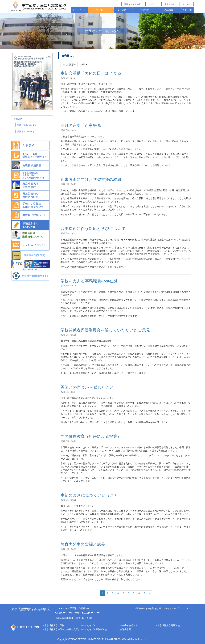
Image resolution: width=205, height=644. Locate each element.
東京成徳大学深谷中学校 (94, 629)
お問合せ (188, 10)
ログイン (187, 608)
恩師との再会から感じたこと (87, 387)
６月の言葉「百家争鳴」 (83, 125)
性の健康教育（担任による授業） (91, 436)
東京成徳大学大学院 (54, 625)
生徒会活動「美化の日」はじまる (91, 73)
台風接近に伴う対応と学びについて (93, 229)
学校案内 (101, 10)
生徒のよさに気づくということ (89, 495)
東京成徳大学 (89, 625)
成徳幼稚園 (125, 629)
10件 (84, 64)
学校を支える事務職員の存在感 (89, 281)
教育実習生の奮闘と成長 (83, 544)
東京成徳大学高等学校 (168, 625)
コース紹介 (123, 10)
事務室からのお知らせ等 (149, 608)
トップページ (79, 10)
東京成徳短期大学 (129, 625)
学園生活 (144, 10)
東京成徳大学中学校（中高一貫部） (62, 629)
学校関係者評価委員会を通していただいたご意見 (105, 330)
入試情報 (169, 10)
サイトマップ (172, 608)
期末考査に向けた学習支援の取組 (91, 179)
